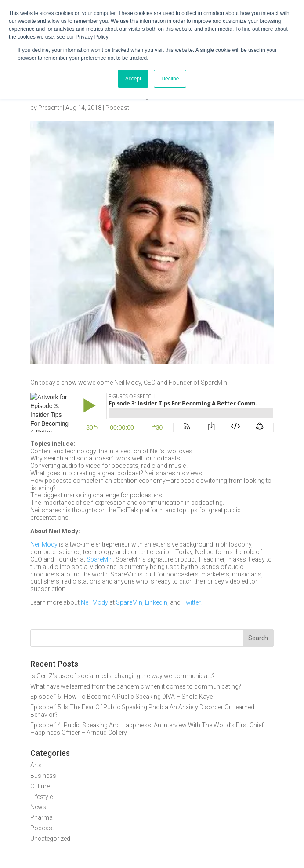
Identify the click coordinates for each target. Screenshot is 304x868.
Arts (36, 765)
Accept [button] (133, 79)
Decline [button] (170, 79)
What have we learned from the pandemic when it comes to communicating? (136, 686)
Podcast (117, 108)
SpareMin (100, 559)
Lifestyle (42, 797)
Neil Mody (44, 544)
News (38, 807)
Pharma (42, 817)
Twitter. (192, 602)
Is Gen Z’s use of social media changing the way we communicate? (123, 676)
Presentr (50, 108)
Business (43, 776)
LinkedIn (156, 602)
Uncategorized (50, 839)
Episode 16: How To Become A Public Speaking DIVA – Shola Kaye (121, 697)
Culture (40, 786)
